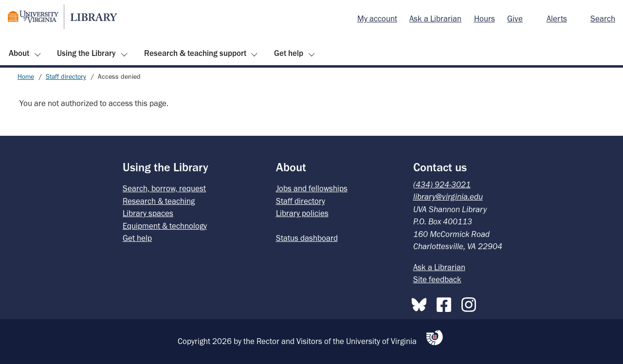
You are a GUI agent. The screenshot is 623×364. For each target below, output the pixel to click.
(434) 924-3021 (442, 184)
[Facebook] (446, 303)
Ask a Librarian (435, 18)
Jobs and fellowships (312, 188)
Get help (289, 53)
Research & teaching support (195, 53)
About (19, 53)
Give (515, 18)
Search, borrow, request (164, 188)
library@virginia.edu (448, 197)
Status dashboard (307, 238)
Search (603, 18)
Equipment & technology (165, 226)
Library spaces (148, 213)
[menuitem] (377, 19)
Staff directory (66, 77)
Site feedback (437, 279)
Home (26, 77)
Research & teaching (159, 201)
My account (377, 18)
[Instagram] (471, 303)
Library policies (302, 213)
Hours (485, 18)
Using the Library (86, 53)
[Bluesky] (421, 303)
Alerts (557, 18)
